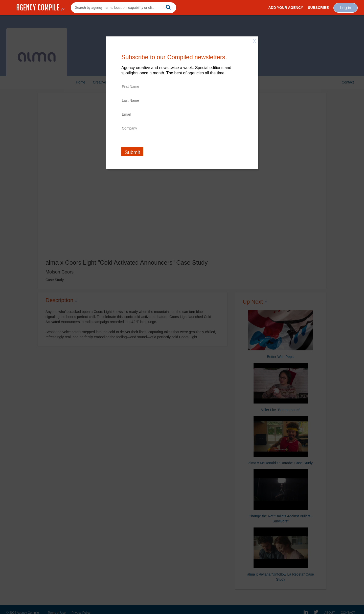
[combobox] (123, 8)
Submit (132, 152)
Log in (346, 8)
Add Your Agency (286, 8)
